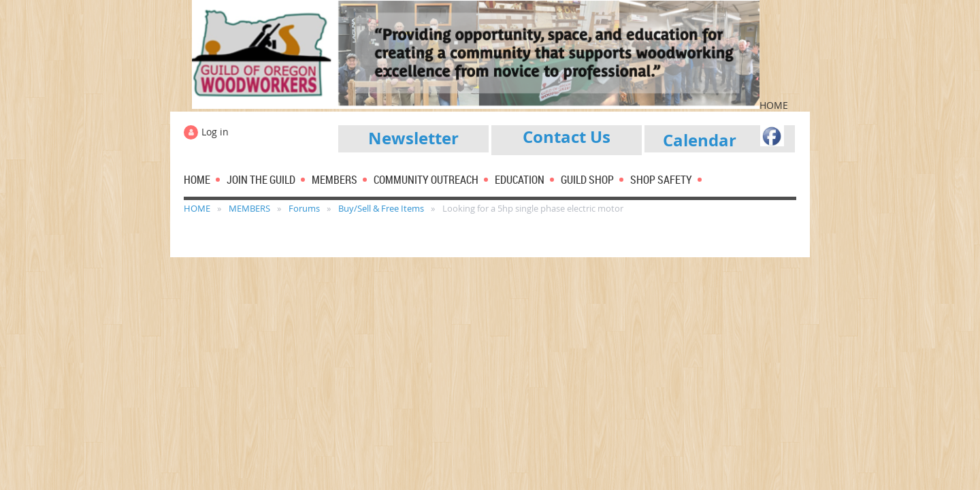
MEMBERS (249, 208)
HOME (197, 208)
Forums (304, 208)
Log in (215, 132)
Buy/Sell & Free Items (381, 208)
